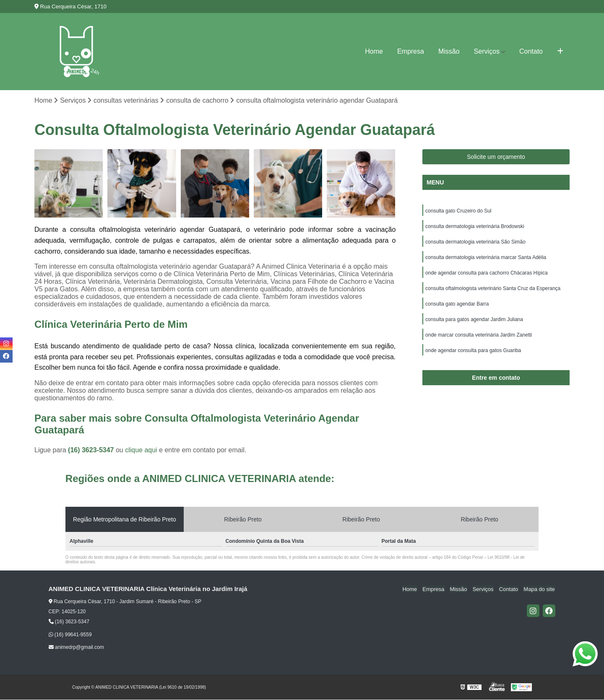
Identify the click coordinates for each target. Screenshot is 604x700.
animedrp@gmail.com (76, 648)
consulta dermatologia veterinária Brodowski (475, 227)
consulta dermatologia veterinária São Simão (475, 243)
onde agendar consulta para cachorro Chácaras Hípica (487, 275)
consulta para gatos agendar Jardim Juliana (474, 323)
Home (374, 51)
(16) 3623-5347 (92, 450)
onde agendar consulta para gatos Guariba (473, 355)
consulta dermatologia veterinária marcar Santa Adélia (486, 259)
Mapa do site (540, 590)
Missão (449, 51)
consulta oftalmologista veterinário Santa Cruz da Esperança (493, 291)
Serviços (487, 51)
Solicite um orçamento (496, 157)
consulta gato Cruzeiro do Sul (458, 211)
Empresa (411, 51)
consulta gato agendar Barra (457, 307)
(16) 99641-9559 (70, 635)
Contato (531, 51)
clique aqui (141, 450)
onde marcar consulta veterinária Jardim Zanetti (479, 339)
